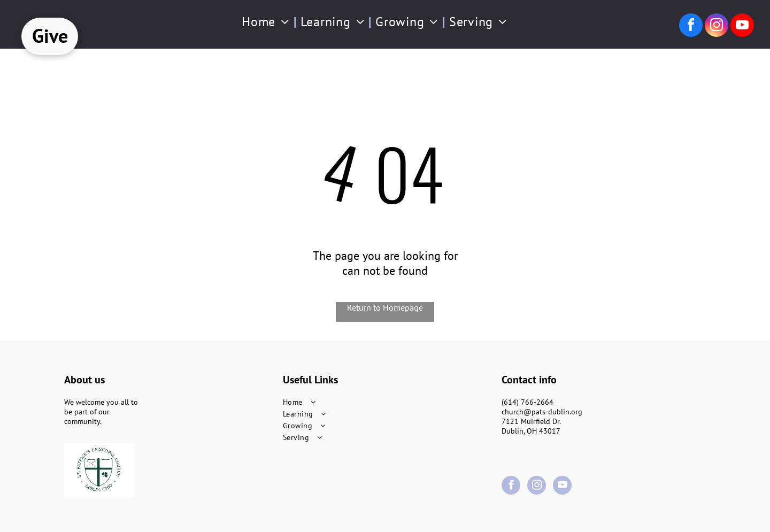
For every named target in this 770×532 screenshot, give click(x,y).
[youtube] (742, 26)
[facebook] (691, 26)
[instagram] (717, 26)
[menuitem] (267, 22)
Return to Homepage (385, 307)
